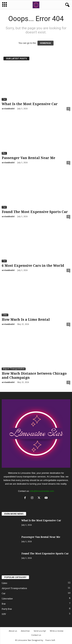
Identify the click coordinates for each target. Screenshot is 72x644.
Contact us (36, 635)
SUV (4, 614)
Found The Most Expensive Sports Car (35, 212)
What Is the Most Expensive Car (30, 104)
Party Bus (7, 609)
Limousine (7, 599)
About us (13, 631)
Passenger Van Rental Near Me (28, 158)
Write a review (57, 631)
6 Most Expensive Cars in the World (33, 266)
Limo (5, 315)
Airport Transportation (14, 369)
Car (4, 99)
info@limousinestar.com (42, 491)
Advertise (25, 631)
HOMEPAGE (45, 43)
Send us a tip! (40, 631)
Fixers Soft (50, 640)
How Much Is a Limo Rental (26, 320)
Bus (4, 153)
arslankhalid (8, 109)
